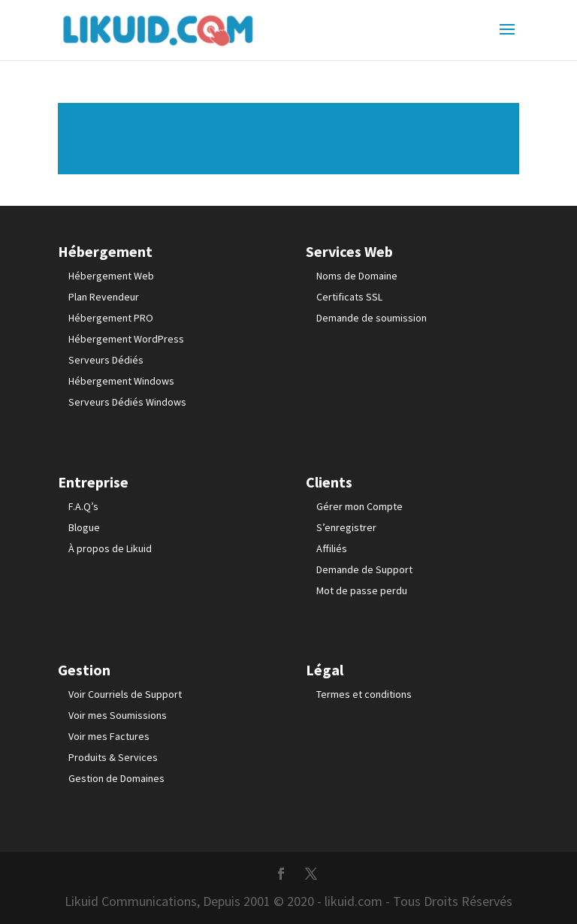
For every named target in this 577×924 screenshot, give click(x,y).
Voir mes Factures (109, 736)
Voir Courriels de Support (125, 694)
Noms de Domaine (357, 276)
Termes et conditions (364, 694)
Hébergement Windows (121, 381)
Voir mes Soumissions (118, 715)
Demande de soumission (372, 318)
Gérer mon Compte (359, 506)
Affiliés (332, 548)
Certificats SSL (349, 297)
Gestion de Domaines (116, 778)
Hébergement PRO (111, 318)
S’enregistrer (346, 527)
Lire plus (288, 139)
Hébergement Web (111, 276)
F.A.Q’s (83, 506)
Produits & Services (113, 757)
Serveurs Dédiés (106, 360)
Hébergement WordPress (126, 339)
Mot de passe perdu (362, 590)
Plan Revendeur (104, 297)
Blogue (84, 527)
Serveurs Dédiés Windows (127, 402)
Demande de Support (364, 569)
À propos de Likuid (110, 548)
